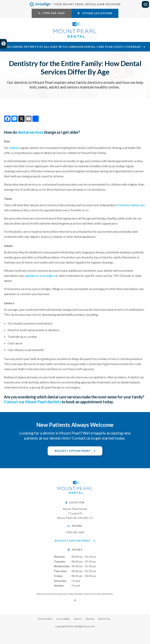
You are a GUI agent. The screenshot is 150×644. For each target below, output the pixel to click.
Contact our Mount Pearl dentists (32, 402)
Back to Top (104, 619)
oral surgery (47, 276)
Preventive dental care (130, 205)
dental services (30, 132)
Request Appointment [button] (73, 451)
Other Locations (95, 13)
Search (78, 619)
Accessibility (63, 619)
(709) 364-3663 (54, 13)
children (14, 148)
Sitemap (90, 619)
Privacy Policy (45, 619)
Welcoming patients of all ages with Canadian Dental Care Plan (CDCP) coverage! (73, 47)
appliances (32, 276)
